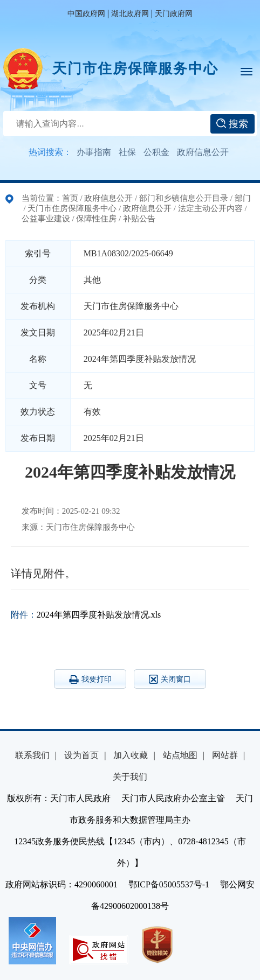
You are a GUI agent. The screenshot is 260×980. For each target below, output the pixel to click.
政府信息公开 (203, 152)
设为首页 (81, 755)
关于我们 (130, 777)
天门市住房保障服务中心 (135, 69)
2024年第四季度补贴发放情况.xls (99, 615)
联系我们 (32, 755)
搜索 (232, 124)
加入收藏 (131, 755)
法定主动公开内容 (210, 208)
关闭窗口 (170, 679)
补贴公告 (139, 219)
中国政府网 (86, 14)
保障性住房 (96, 219)
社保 (127, 152)
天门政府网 (174, 14)
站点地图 (180, 755)
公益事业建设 (46, 219)
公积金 (156, 152)
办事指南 (94, 152)
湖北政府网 (130, 14)
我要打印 (90, 680)
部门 (243, 198)
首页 (70, 198)
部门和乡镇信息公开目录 (184, 198)
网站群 (225, 755)
